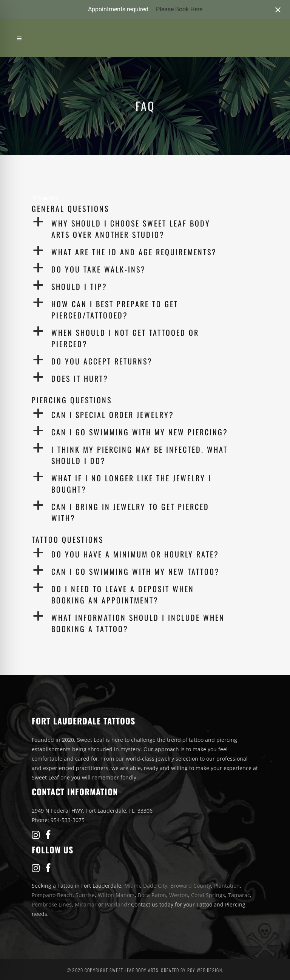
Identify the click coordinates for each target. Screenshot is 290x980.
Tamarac (239, 895)
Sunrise (85, 895)
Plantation (227, 886)
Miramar (86, 904)
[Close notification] (278, 10)
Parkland (116, 904)
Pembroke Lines (52, 904)
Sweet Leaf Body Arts (134, 970)
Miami (132, 886)
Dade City (155, 886)
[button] (145, 229)
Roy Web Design (205, 970)
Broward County (191, 886)
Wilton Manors (116, 895)
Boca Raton (152, 895)
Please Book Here (179, 9)
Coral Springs (208, 895)
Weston (179, 895)
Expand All (45, 198)
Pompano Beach (52, 895)
